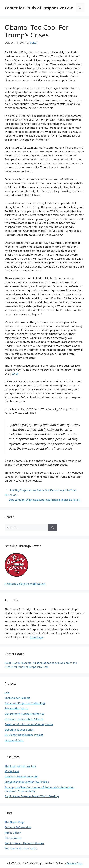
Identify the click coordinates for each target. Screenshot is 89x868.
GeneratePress (75, 863)
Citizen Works (13, 838)
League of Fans (14, 740)
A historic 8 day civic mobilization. (25, 584)
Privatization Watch (16, 708)
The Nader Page (15, 822)
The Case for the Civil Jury (20, 766)
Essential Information (18, 827)
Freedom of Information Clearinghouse (29, 724)
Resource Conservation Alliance (24, 719)
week (15, 373)
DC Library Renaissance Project (24, 735)
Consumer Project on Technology (25, 703)
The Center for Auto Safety (21, 848)
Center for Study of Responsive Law (39, 8)
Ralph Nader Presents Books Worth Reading (32, 796)
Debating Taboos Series (19, 730)
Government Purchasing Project (24, 714)
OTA (7, 692)
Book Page (36, 637)
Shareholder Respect (17, 698)
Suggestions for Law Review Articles (27, 782)
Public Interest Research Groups (24, 843)
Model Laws (12, 771)
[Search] (52, 528)
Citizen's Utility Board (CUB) (21, 776)
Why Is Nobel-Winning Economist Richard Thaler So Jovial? (45, 500)
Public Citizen (13, 833)
